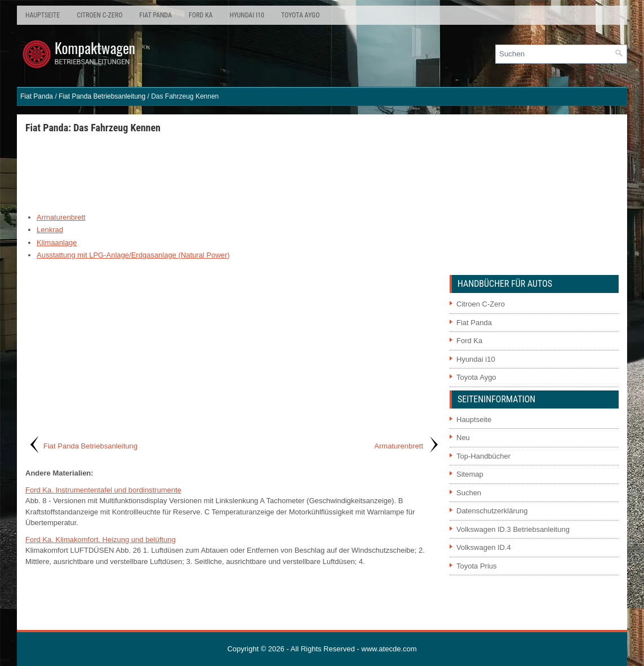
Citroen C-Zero (99, 15)
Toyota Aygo (300, 15)
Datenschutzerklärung (492, 511)
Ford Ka (201, 15)
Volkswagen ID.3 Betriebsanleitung (513, 529)
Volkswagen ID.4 (484, 547)
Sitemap (470, 474)
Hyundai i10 (247, 15)
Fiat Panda (156, 15)
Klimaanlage (57, 243)
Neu (463, 438)
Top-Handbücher (483, 456)
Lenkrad (50, 230)
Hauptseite (43, 15)
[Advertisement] (233, 172)
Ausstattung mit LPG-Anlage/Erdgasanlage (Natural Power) (133, 255)
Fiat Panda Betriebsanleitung (102, 96)
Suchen (469, 493)
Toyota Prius (477, 566)
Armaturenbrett (61, 217)
